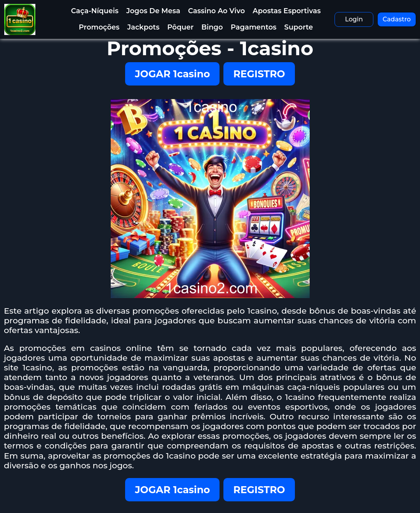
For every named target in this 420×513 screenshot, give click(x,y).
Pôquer (181, 27)
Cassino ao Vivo (216, 11)
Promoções (99, 27)
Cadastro (397, 19)
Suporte (299, 27)
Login (354, 19)
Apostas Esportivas (287, 11)
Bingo (212, 27)
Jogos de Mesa (153, 11)
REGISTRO (259, 74)
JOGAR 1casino (172, 74)
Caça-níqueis (95, 11)
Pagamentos (254, 27)
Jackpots (144, 27)
